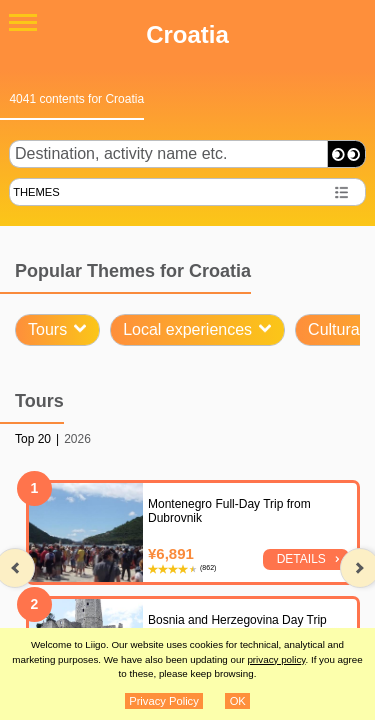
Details (301, 559)
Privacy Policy (164, 701)
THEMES (36, 192)
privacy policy (276, 659)
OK (238, 701)
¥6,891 (171, 553)
